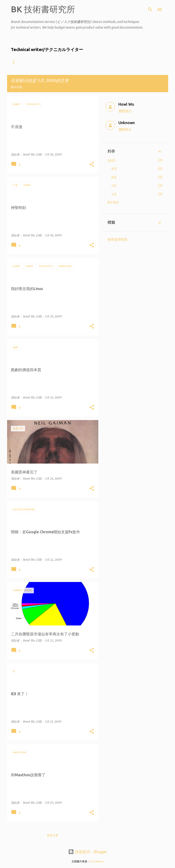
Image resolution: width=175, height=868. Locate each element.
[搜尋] (150, 9)
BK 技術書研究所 (43, 9)
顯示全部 (17, 87)
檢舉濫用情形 (117, 239)
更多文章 (53, 835)
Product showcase (115, 62)
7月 (114, 186)
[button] (92, 165)
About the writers (27, 62)
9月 (114, 169)
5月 (114, 194)
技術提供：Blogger (88, 852)
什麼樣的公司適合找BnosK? (71, 62)
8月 (114, 177)
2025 (111, 161)
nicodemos (97, 861)
